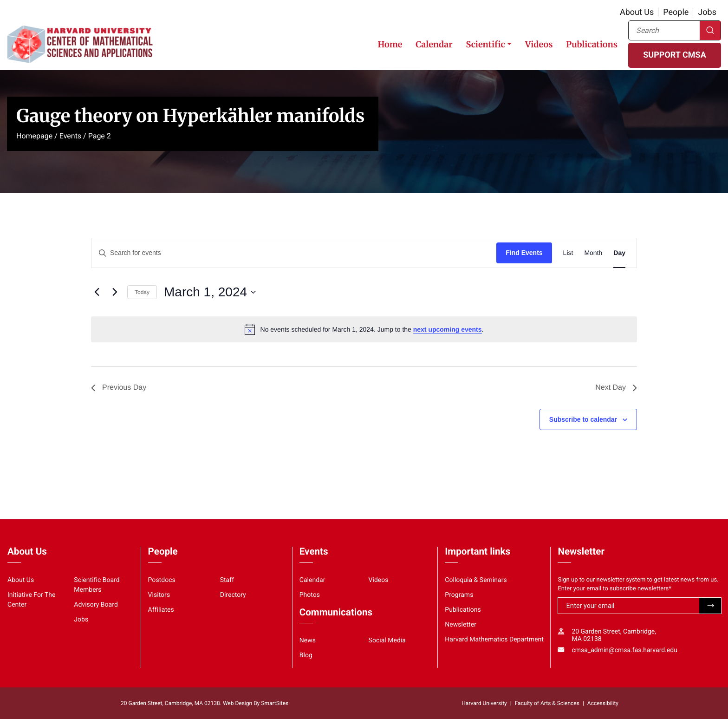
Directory (233, 595)
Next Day (616, 388)
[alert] (364, 329)
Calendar (434, 44)
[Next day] (115, 292)
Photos (310, 595)
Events (70, 136)
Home (390, 44)
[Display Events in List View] (568, 253)
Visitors (159, 595)
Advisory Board (96, 605)
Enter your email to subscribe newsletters (614, 589)
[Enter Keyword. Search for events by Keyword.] (294, 253)
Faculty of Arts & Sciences (547, 703)
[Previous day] (97, 292)
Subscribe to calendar (583, 419)
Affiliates (161, 610)
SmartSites (275, 703)
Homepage (34, 136)
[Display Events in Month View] (593, 253)
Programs (459, 595)
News (308, 641)
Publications (592, 44)
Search (710, 30)
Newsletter (461, 625)
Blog (306, 655)
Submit (710, 606)
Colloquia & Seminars (476, 580)
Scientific (485, 44)
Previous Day (119, 388)
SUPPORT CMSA (674, 55)
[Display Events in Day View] (619, 253)
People (676, 12)
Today (142, 292)
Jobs (707, 12)
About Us (637, 12)
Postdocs (162, 580)
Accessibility (603, 703)
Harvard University (484, 703)
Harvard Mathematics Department (494, 640)
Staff (227, 580)
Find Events (524, 253)
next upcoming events (448, 329)
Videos (539, 44)
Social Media (387, 641)
